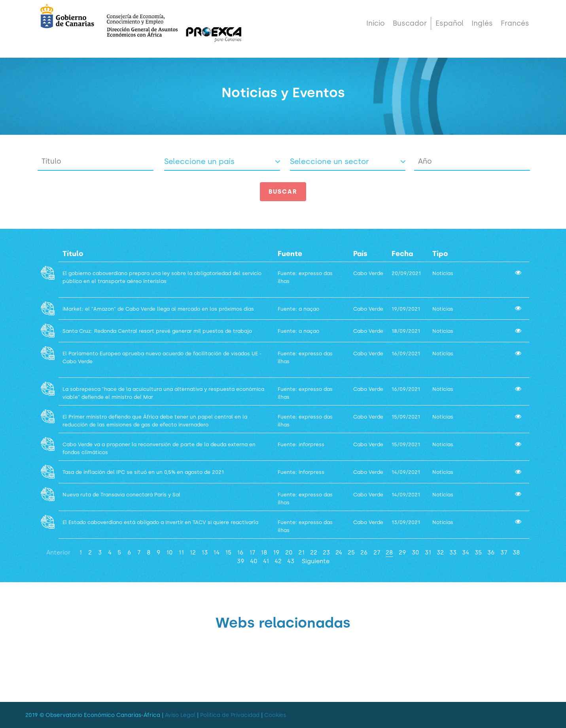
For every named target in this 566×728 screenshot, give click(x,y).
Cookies (275, 715)
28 (389, 552)
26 (364, 552)
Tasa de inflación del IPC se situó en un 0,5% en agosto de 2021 (144, 472)
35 (478, 552)
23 (326, 552)
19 (276, 552)
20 (289, 552)
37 (504, 552)
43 (291, 561)
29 (402, 552)
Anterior (58, 552)
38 (516, 552)
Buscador (410, 28)
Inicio (376, 28)
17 (252, 552)
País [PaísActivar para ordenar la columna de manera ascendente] (360, 254)
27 (377, 552)
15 (228, 552)
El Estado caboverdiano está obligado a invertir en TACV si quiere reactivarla (161, 522)
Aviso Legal (180, 715)
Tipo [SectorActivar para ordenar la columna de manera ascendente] (440, 254)
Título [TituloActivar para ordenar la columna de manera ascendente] (73, 254)
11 (181, 552)
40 (254, 561)
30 (416, 552)
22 (314, 552)
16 (240, 552)
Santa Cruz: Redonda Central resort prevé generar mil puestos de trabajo (158, 331)
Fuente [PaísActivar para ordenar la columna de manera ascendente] (290, 254)
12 (193, 552)
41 (266, 561)
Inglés (482, 28)
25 (351, 552)
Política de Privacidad (230, 715)
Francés (515, 28)
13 (204, 552)
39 (241, 561)
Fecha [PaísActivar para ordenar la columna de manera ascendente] (402, 254)
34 (466, 552)
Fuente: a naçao (298, 309)
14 (216, 552)
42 (278, 561)
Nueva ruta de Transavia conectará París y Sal (121, 495)
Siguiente (316, 561)
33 (453, 552)
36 (491, 552)
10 (169, 552)
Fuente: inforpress (301, 444)
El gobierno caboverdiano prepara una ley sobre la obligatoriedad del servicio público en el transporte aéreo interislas (162, 281)
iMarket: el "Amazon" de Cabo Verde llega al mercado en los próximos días (159, 309)
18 (264, 552)
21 (301, 552)
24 (339, 552)
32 (440, 552)
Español (450, 28)
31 (428, 552)
